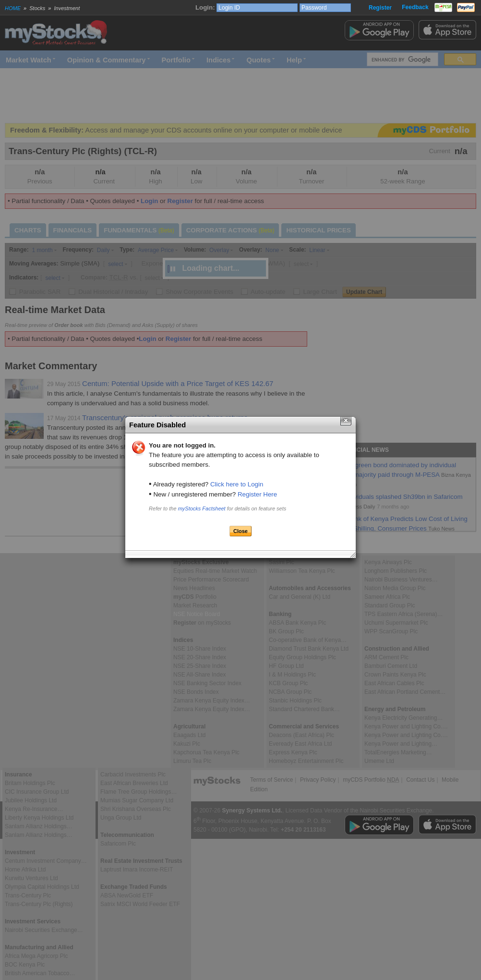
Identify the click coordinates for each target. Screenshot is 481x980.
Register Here (257, 494)
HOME (13, 8)
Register (380, 8)
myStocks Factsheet (202, 508)
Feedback (415, 7)
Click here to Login (237, 484)
